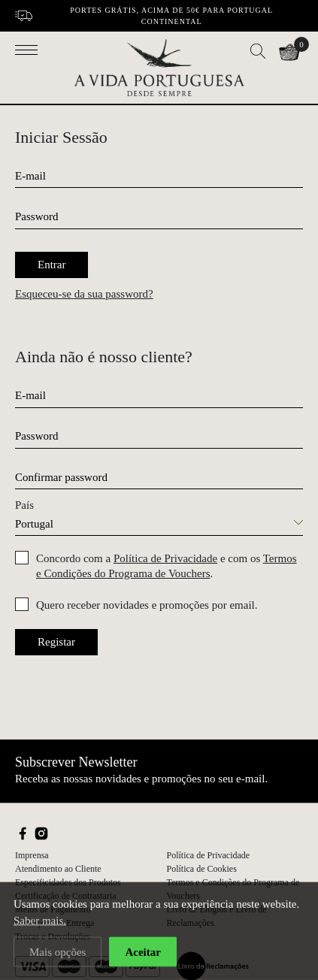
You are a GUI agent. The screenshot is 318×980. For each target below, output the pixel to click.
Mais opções (58, 955)
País (24, 505)
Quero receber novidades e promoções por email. (147, 605)
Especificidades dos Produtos (68, 882)
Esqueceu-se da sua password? (84, 294)
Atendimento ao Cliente (58, 869)
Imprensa (32, 855)
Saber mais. (40, 924)
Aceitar (142, 955)
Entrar (51, 265)
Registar (56, 642)
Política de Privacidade (165, 558)
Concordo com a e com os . (167, 566)
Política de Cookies (202, 869)
